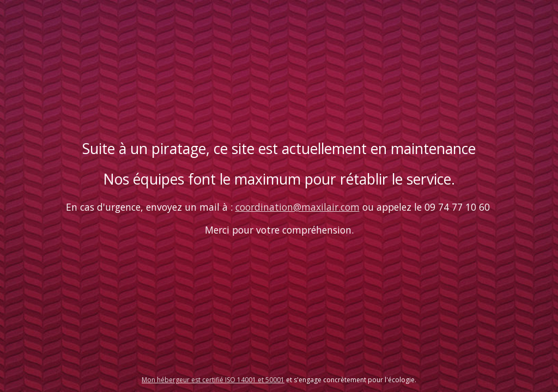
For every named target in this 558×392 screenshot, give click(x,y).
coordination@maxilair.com (298, 207)
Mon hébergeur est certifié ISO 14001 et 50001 (213, 380)
